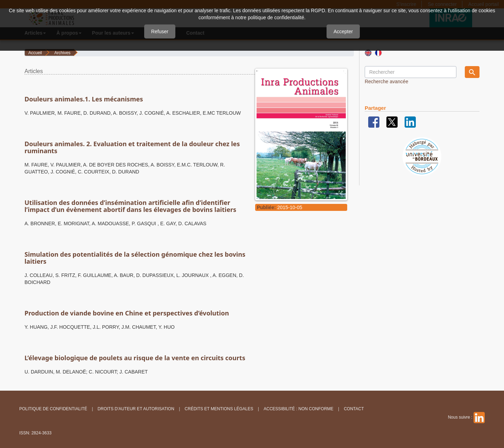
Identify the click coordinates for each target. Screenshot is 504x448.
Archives (62, 53)
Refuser (160, 31)
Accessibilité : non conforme (298, 409)
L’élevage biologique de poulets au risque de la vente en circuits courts (135, 358)
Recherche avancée (387, 81)
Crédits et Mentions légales (219, 409)
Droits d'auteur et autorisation (136, 409)
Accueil (35, 53)
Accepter (343, 31)
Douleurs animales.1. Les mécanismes (84, 99)
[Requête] (411, 72)
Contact (354, 409)
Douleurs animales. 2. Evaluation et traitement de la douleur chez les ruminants (132, 147)
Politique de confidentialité (53, 409)
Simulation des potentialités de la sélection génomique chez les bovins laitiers (135, 258)
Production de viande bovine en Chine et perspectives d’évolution (127, 313)
